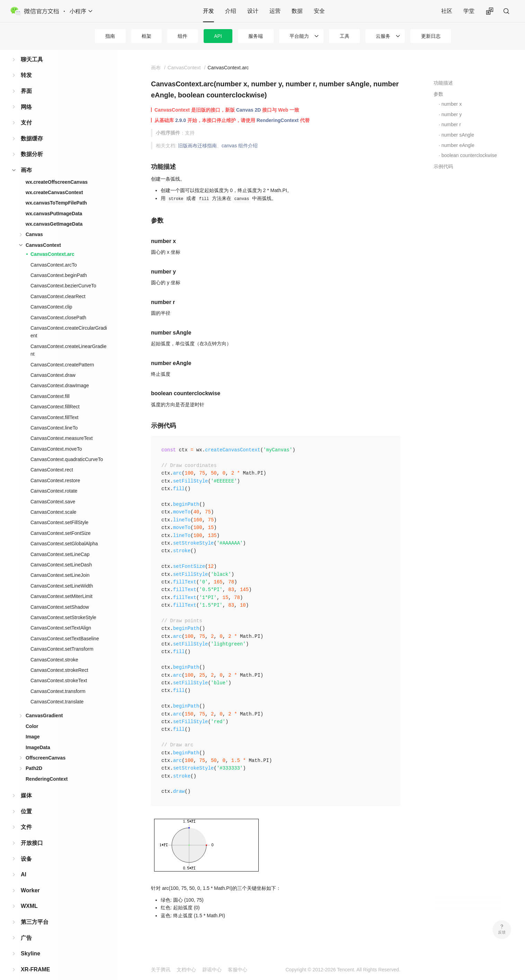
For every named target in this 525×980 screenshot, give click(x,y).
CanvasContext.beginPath (59, 264)
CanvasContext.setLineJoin (60, 564)
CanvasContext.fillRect (55, 396)
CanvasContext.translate (57, 691)
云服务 (383, 36)
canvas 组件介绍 (240, 146)
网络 (26, 96)
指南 (110, 36)
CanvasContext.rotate (54, 480)
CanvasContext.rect (52, 459)
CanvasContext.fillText (55, 406)
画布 (26, 159)
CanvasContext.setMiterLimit (61, 585)
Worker (30, 879)
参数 (438, 94)
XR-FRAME (35, 958)
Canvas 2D (249, 110)
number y (452, 114)
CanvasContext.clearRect (58, 285)
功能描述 (443, 83)
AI (24, 863)
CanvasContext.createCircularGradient (69, 321)
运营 (275, 11)
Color (32, 715)
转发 (26, 64)
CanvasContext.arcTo (54, 254)
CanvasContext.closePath (58, 306)
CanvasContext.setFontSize (61, 522)
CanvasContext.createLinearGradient (68, 339)
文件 (26, 816)
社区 (447, 11)
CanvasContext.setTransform (62, 638)
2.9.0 (181, 120)
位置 (26, 800)
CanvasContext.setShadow (60, 596)
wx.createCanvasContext (54, 181)
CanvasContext (43, 234)
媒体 (26, 784)
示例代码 (443, 166)
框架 (146, 36)
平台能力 (299, 36)
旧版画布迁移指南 (197, 146)
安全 (319, 11)
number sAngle (458, 135)
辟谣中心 (212, 970)
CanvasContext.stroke (54, 649)
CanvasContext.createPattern (62, 354)
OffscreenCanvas (46, 747)
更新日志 (431, 36)
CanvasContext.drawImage (60, 374)
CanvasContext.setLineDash (61, 554)
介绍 (231, 11)
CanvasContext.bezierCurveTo (63, 275)
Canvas (34, 223)
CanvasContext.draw (53, 364)
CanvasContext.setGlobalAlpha (64, 532)
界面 (26, 80)
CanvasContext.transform (58, 680)
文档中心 (186, 970)
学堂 (469, 11)
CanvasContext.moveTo (56, 438)
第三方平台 (35, 911)
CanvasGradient (44, 704)
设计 (253, 11)
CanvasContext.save (53, 491)
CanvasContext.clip (51, 296)
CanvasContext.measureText (62, 427)
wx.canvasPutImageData (54, 202)
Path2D (34, 757)
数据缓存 (32, 127)
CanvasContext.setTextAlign (61, 617)
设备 (26, 848)
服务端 (256, 36)
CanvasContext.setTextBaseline (65, 627)
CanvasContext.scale (53, 501)
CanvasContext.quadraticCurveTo (67, 448)
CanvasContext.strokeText (59, 669)
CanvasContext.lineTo (54, 417)
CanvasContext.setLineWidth (62, 575)
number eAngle (458, 145)
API (218, 36)
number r (451, 124)
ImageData (38, 736)
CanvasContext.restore (55, 469)
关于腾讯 (161, 970)
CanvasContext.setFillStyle (59, 511)
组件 (183, 36)
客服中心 (238, 970)
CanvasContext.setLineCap (60, 543)
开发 (208, 11)
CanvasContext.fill (50, 385)
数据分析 (32, 143)
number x (452, 104)
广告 (26, 927)
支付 (26, 111)
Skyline (30, 942)
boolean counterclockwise (469, 155)
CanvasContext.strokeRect (59, 659)
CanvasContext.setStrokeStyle (63, 606)
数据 (297, 11)
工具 (345, 36)
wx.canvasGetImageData (54, 213)
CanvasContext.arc (52, 243)
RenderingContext (47, 768)
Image (33, 726)
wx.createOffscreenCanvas (57, 171)
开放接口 (32, 832)
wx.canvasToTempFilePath (56, 192)
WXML (29, 895)
